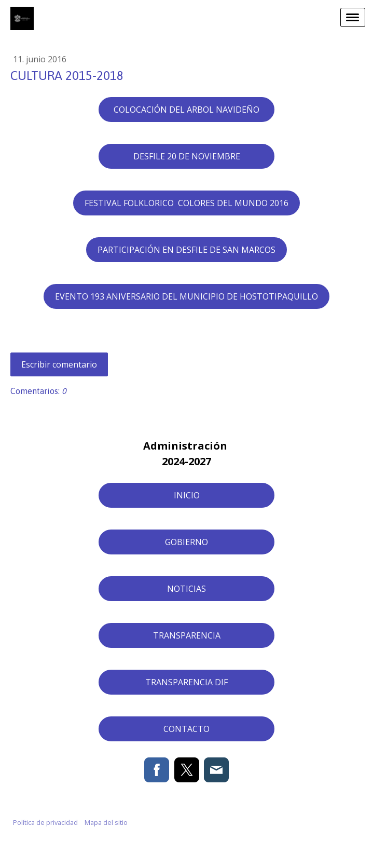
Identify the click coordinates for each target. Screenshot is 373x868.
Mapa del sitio (106, 822)
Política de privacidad (45, 822)
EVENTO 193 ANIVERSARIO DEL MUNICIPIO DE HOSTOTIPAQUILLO (186, 296)
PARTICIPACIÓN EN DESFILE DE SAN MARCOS (186, 250)
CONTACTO (186, 729)
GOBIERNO (186, 542)
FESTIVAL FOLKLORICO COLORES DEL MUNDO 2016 (186, 203)
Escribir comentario (59, 364)
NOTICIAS (186, 589)
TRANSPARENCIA (187, 635)
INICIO (187, 495)
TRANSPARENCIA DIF (186, 682)
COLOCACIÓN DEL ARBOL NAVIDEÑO (186, 110)
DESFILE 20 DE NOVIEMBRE (187, 156)
